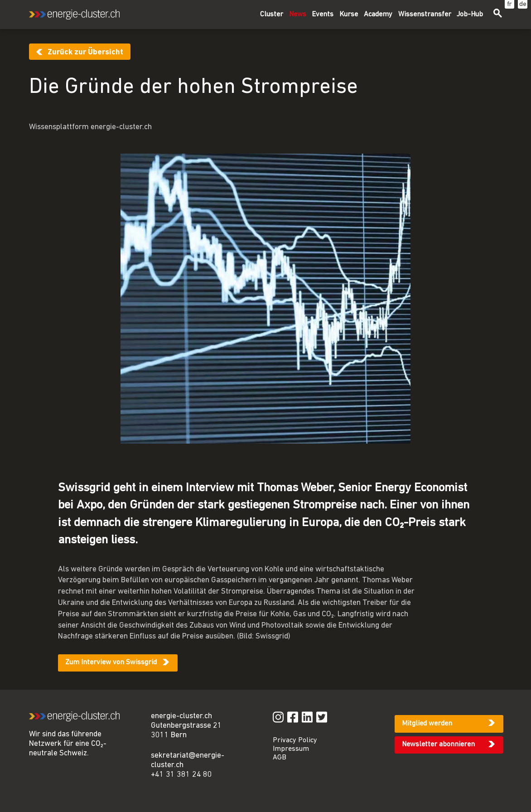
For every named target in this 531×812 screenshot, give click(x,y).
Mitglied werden (427, 724)
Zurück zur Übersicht (85, 52)
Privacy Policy (295, 740)
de (523, 4)
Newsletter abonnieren (438, 744)
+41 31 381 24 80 (181, 775)
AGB (280, 758)
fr (509, 4)
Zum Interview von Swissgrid (111, 662)
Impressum (291, 749)
